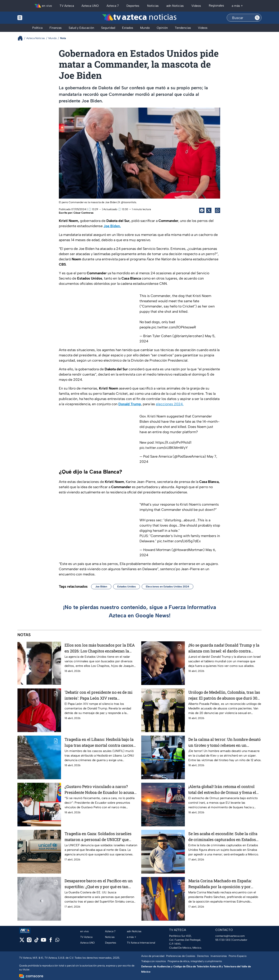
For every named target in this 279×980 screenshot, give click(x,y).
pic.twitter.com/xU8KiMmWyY (164, 448)
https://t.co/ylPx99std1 (173, 442)
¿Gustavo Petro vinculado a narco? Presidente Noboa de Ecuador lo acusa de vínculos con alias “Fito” (99, 789)
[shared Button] (218, 210)
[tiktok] (36, 941)
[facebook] (51, 941)
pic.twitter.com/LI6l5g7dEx (179, 541)
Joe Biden (101, 587)
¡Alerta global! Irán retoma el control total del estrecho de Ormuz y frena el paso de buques (222, 789)
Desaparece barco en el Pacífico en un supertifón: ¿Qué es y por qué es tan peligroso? (99, 884)
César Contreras (83, 213)
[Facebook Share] (202, 210)
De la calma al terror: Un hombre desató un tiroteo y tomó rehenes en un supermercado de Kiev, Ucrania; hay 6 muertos (225, 742)
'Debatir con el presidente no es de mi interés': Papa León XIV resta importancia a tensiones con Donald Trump (99, 695)
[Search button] (257, 18)
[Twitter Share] (209, 210)
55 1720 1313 (223, 940)
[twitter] (22, 941)
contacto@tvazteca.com (230, 936)
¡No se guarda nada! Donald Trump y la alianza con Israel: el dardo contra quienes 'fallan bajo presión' (224, 648)
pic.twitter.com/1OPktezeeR (174, 327)
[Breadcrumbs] (22, 38)
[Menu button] (35, 18)
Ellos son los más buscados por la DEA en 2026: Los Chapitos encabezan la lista (100, 648)
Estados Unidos (127, 587)
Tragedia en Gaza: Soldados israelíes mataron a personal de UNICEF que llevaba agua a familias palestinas (98, 837)
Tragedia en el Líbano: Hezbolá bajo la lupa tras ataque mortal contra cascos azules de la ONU (99, 742)
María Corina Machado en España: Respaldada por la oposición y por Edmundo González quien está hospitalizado (220, 884)
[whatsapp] (57, 941)
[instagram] (29, 941)
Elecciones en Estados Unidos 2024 (168, 587)
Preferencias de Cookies (181, 956)
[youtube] (43, 941)
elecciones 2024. (170, 404)
